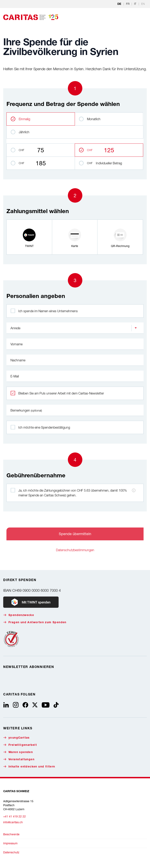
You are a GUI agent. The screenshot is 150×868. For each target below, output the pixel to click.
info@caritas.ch (13, 822)
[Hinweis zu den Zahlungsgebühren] (134, 490)
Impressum (10, 843)
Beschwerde (11, 834)
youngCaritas (17, 738)
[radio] (29, 237)
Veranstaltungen (19, 759)
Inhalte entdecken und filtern (29, 767)
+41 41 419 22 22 (14, 816)
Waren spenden (18, 752)
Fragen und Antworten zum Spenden (35, 622)
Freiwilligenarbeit (20, 745)
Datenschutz (11, 852)
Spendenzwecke (19, 615)
